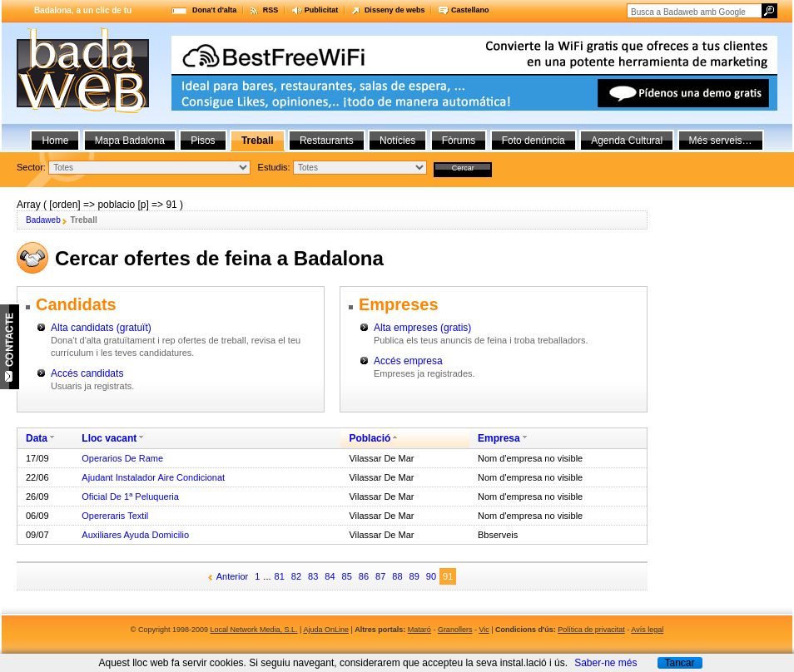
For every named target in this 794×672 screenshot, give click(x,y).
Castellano (470, 10)
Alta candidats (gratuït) (101, 328)
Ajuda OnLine (326, 630)
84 (330, 576)
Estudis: (274, 167)
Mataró (419, 630)
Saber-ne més (605, 663)
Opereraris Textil (115, 516)
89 (414, 576)
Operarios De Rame (122, 458)
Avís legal (647, 630)
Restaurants (327, 141)
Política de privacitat (591, 630)
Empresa (499, 438)
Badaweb (43, 220)
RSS (271, 10)
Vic (484, 630)
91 (448, 576)
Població (370, 438)
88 (397, 576)
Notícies (397, 141)
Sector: (31, 167)
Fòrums (459, 141)
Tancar (679, 663)
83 (313, 576)
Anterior (233, 576)
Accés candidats (87, 373)
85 (347, 576)
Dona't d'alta (214, 10)
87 (380, 576)
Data (37, 438)
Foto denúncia (533, 141)
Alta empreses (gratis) (422, 328)
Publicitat (322, 10)
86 (364, 576)
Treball (258, 141)
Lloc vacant (109, 438)
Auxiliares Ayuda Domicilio (135, 535)
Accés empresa (408, 361)
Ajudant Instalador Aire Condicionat (153, 477)
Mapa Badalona (130, 141)
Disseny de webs (395, 10)
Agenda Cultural (627, 141)
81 (280, 576)
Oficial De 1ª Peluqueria (130, 497)
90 (431, 576)
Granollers (455, 630)
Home (55, 141)
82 (296, 576)
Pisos (203, 141)
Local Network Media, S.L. (254, 630)
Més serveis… (721, 141)
